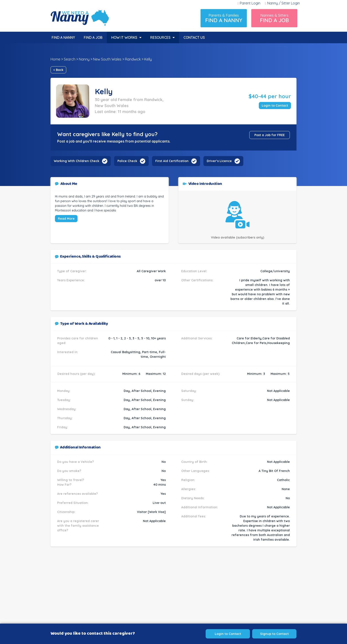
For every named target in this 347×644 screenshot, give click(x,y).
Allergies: (189, 489)
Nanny (84, 59)
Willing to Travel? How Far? (71, 482)
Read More (66, 219)
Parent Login (249, 3)
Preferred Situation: (73, 503)
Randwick (133, 59)
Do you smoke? (69, 471)
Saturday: (189, 391)
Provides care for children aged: (78, 341)
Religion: (188, 480)
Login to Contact (275, 106)
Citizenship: (66, 512)
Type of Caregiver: (72, 271)
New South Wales (107, 59)
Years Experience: (71, 280)
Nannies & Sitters (274, 18)
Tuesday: (64, 400)
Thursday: (65, 418)
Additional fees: (194, 516)
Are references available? (77, 494)
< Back (58, 70)
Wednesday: (67, 409)
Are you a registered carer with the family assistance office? (78, 526)
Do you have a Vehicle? (75, 462)
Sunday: (188, 400)
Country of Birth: (194, 462)
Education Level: (194, 271)
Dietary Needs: (193, 498)
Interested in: (68, 352)
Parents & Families (224, 18)
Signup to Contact (274, 634)
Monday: (64, 391)
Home (55, 59)
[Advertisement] (173, 593)
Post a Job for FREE (270, 135)
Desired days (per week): (201, 374)
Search (70, 59)
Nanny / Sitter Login (282, 3)
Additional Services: (197, 338)
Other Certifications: (197, 280)
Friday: (63, 427)
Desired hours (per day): (76, 374)
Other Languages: (196, 471)
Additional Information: (200, 507)
